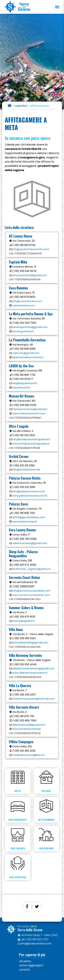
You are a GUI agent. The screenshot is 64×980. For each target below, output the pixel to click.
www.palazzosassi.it (25, 522)
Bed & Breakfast (18, 810)
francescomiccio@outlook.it (30, 409)
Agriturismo (46, 839)
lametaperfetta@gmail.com (30, 327)
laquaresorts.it (21, 388)
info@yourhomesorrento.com (31, 249)
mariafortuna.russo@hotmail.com (33, 699)
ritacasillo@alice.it (23, 621)
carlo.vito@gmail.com (26, 353)
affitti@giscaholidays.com (29, 517)
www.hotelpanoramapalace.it (31, 444)
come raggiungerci (31, 965)
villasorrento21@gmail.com (29, 725)
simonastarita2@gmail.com (30, 275)
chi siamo (25, 961)
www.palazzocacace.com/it (30, 496)
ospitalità (21, 106)
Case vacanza (18, 839)
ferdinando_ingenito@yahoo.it (31, 569)
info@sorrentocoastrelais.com (31, 591)
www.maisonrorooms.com (29, 413)
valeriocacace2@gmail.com (30, 543)
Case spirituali (18, 867)
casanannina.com (24, 305)
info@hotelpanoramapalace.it (31, 439)
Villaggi (46, 781)
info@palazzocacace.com (29, 491)
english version (57, 95)
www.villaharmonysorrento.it (30, 673)
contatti (24, 970)
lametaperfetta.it (23, 331)
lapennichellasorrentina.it (28, 357)
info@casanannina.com (27, 301)
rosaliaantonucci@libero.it (28, 755)
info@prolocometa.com (36, 944)
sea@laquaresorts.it (25, 383)
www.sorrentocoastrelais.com (31, 595)
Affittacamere (46, 810)
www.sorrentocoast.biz (27, 729)
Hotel (18, 781)
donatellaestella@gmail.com (30, 643)
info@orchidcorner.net (26, 470)
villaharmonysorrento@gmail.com (33, 668)
